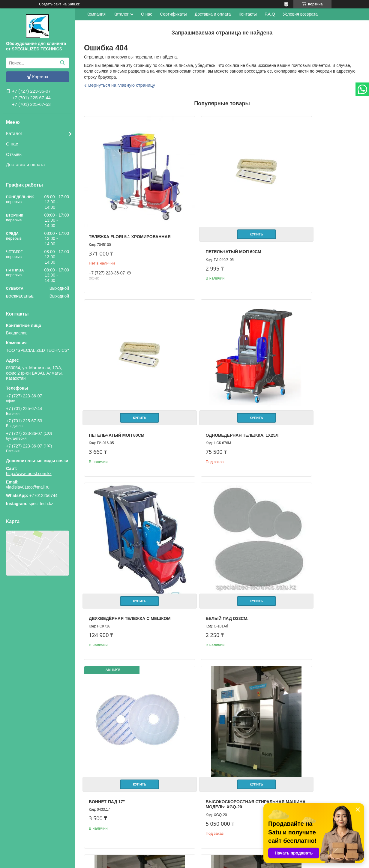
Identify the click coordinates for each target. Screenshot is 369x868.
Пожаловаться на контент (213, 862)
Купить (220, 211)
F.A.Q (270, 14)
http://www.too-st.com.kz (29, 474)
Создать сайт (50, 4)
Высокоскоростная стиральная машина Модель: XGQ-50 (217, 728)
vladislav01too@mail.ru (28, 487)
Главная (16, 824)
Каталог (14, 133)
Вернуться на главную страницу (122, 85)
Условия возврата (300, 14)
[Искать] (62, 63)
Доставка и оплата (25, 165)
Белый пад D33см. (296, 388)
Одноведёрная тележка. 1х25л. (126, 388)
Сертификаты (173, 14)
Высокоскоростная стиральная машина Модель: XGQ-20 (217, 558)
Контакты (247, 14)
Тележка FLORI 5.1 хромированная (109, 216)
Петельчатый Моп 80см (302, 228)
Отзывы (14, 154)
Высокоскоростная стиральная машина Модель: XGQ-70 (310, 713)
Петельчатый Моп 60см (210, 228)
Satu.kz (210, 857)
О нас (12, 144)
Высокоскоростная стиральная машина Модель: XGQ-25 (310, 558)
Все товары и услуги (336, 789)
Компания (96, 14)
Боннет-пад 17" (107, 552)
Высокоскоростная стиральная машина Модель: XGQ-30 (124, 728)
